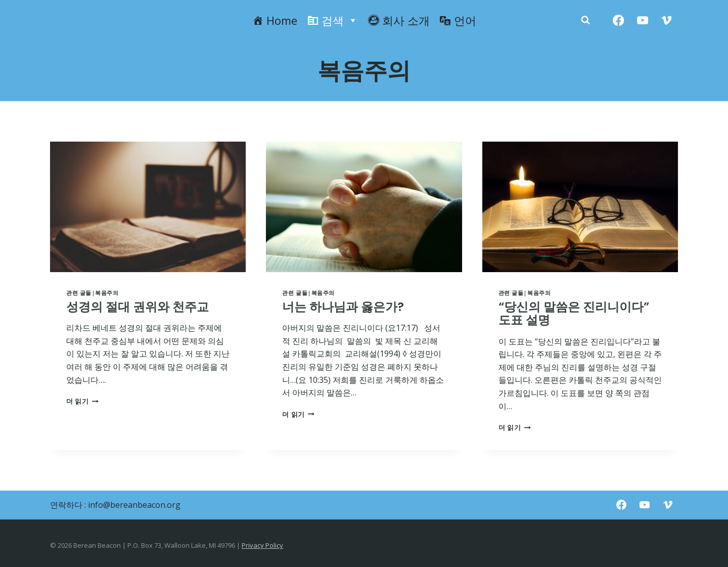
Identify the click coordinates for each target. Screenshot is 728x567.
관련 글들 (79, 293)
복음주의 (107, 293)
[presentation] (148, 207)
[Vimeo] (667, 20)
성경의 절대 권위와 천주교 (138, 307)
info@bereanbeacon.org (134, 505)
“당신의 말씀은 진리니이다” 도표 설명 (574, 313)
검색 (340, 20)
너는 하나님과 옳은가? (343, 307)
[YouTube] (642, 20)
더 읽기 (82, 401)
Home (282, 20)
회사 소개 (406, 20)
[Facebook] (619, 20)
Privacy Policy (262, 545)
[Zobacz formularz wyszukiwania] (585, 20)
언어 (465, 20)
